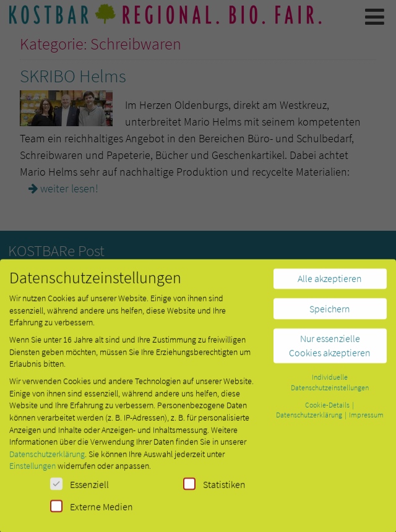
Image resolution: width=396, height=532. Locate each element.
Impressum (366, 420)
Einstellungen (32, 471)
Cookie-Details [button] (328, 410)
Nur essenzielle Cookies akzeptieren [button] (330, 350)
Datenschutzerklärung (47, 459)
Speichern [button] (330, 314)
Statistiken (214, 489)
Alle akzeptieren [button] (330, 283)
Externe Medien (92, 511)
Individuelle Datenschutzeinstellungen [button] (330, 387)
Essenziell (80, 489)
